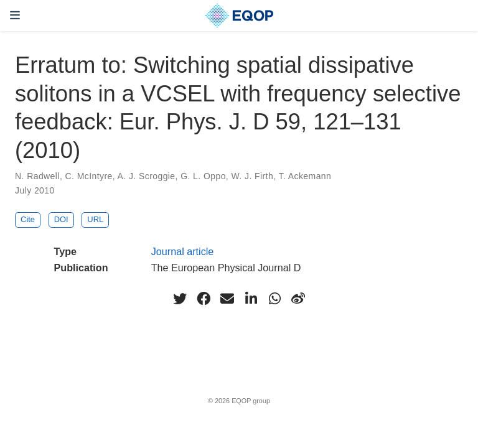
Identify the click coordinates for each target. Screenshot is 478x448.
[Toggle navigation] (15, 15)
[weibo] (298, 299)
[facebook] (204, 299)
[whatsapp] (274, 299)
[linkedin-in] (251, 299)
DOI (61, 219)
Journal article (183, 251)
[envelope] (227, 299)
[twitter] (180, 299)
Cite (28, 219)
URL (95, 219)
